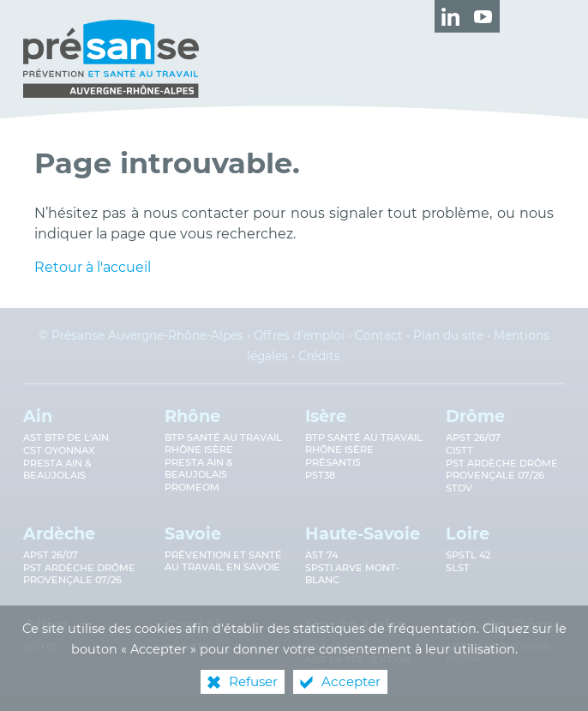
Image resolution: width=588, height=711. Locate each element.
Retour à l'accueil (93, 267)
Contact (379, 335)
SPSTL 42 (468, 555)
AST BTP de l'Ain (66, 437)
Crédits (319, 356)
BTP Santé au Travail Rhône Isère (364, 443)
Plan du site (448, 335)
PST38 (320, 475)
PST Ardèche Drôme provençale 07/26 (502, 469)
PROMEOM (192, 487)
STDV (459, 488)
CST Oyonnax (59, 450)
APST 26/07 (473, 437)
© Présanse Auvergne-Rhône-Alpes (141, 335)
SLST (458, 568)
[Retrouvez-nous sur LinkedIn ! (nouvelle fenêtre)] (451, 16)
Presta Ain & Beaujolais (57, 469)
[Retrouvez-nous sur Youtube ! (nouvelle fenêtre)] (483, 16)
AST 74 (321, 555)
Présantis (333, 462)
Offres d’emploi (299, 335)
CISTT (459, 450)
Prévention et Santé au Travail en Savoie (223, 561)
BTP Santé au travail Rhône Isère (223, 443)
